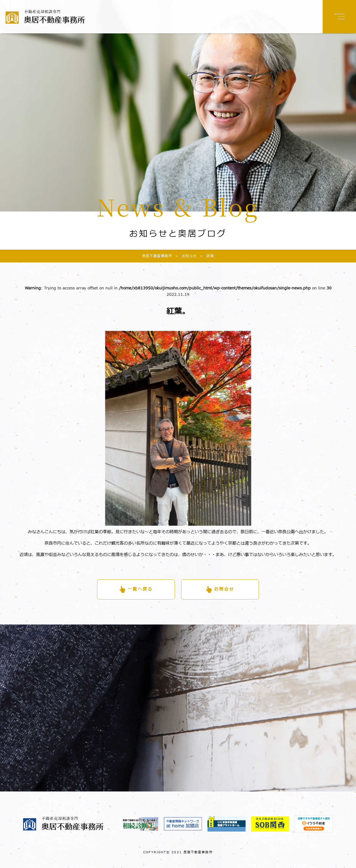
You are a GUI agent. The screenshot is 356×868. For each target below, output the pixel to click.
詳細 (205, 256)
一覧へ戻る (140, 589)
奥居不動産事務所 (157, 256)
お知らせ (185, 256)
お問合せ (224, 589)
